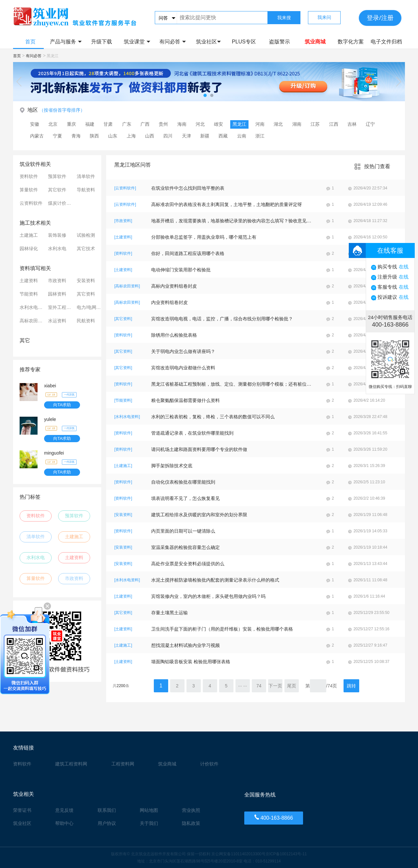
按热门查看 (377, 166)
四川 (168, 136)
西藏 (223, 136)
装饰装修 (57, 235)
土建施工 (29, 235)
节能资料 (29, 294)
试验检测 (86, 235)
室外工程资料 (61, 307)
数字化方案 (351, 42)
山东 (113, 136)
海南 (182, 124)
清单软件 (86, 176)
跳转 (351, 686)
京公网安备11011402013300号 (238, 854)
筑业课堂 (137, 42)
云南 (242, 136)
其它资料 (86, 294)
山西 (150, 136)
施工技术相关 (35, 223)
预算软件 (57, 176)
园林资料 (57, 294)
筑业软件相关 (35, 164)
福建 (90, 124)
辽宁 (370, 124)
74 (259, 686)
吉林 (352, 124)
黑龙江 (239, 124)
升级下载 (102, 42)
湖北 (278, 124)
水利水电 (57, 249)
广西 (145, 124)
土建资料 (29, 281)
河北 (200, 124)
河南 (260, 124)
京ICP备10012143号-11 (286, 854)
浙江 (260, 136)
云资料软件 (31, 203)
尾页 (292, 686)
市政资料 (57, 281)
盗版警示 (280, 42)
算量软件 (29, 190)
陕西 (94, 136)
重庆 (72, 124)
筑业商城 (315, 42)
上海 (131, 136)
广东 (127, 124)
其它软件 (57, 190)
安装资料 (86, 281)
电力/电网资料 (90, 307)
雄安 (218, 124)
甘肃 (108, 124)
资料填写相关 (35, 268)
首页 (30, 42)
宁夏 (57, 136)
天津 (186, 136)
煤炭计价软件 (61, 203)
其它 (25, 340)
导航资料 (86, 190)
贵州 (163, 124)
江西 (334, 124)
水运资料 (57, 321)
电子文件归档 (386, 42)
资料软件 (29, 176)
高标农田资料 (33, 321)
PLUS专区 (244, 42)
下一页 (275, 686)
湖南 (297, 124)
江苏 (315, 124)
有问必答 (173, 42)
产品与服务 (66, 42)
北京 (53, 124)
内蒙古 (37, 136)
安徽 (35, 124)
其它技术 (86, 249)
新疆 (205, 136)
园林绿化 (29, 249)
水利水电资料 (33, 307)
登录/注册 (380, 18)
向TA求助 (62, 405)
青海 (76, 136)
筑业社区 (209, 42)
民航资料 (86, 321)
